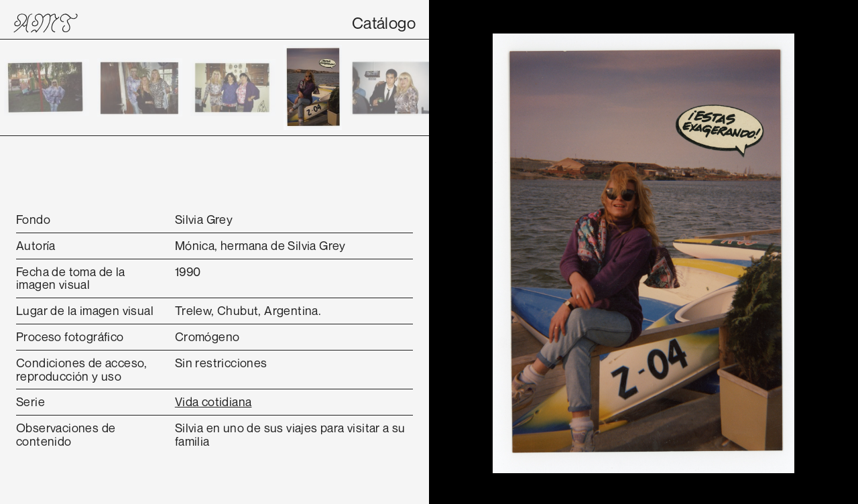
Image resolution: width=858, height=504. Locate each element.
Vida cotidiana (213, 401)
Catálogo (384, 23)
